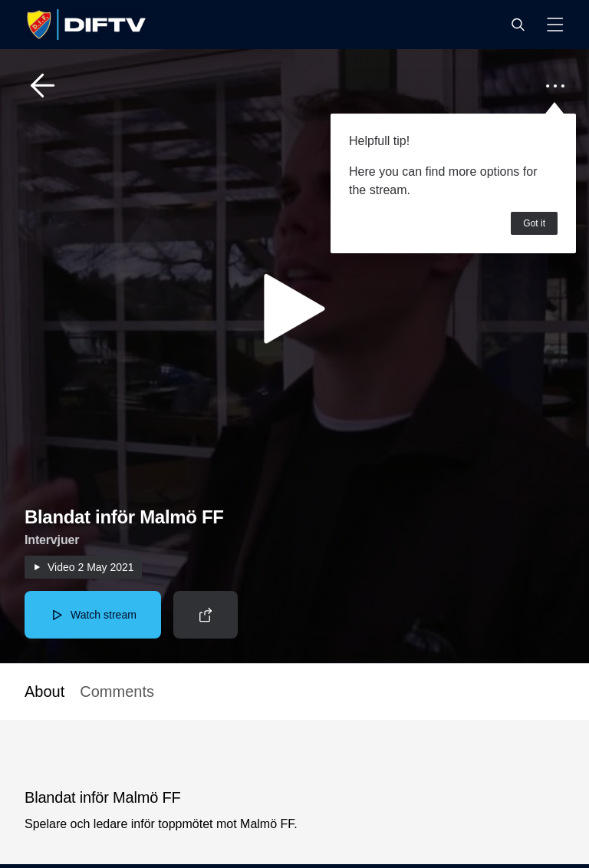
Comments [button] (117, 691)
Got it (534, 223)
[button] (518, 25)
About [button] (44, 691)
